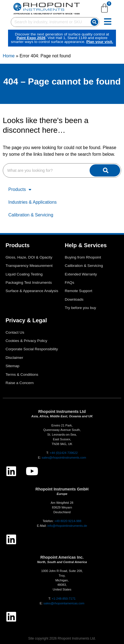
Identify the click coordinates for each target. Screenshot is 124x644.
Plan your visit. (80, 43)
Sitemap (12, 366)
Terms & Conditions (22, 375)
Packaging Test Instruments (29, 283)
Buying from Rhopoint (83, 257)
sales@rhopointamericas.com (64, 603)
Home (9, 56)
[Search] (103, 24)
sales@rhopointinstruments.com (64, 458)
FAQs (70, 283)
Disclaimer (14, 358)
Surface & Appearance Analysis (32, 291)
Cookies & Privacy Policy (26, 341)
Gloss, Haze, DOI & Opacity (29, 257)
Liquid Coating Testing (24, 274)
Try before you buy (81, 308)
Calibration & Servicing (31, 215)
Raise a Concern (20, 383)
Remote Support (79, 291)
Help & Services (86, 245)
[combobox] (50, 24)
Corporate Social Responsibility (32, 349)
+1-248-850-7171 (64, 599)
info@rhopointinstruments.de (67, 526)
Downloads (74, 299)
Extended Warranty (81, 274)
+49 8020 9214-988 (68, 521)
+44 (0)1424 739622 (64, 453)
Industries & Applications (32, 202)
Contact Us (15, 332)
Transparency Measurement (29, 266)
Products (20, 190)
